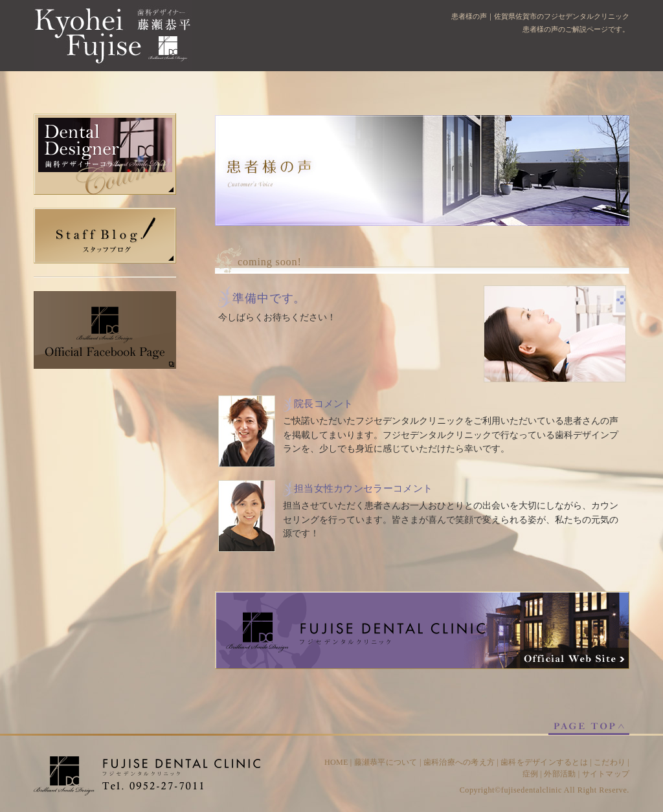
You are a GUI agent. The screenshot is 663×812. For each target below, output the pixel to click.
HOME (336, 762)
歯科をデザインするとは (544, 762)
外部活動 (560, 774)
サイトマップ (606, 774)
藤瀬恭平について (386, 762)
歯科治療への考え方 (459, 762)
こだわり (610, 762)
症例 (530, 774)
